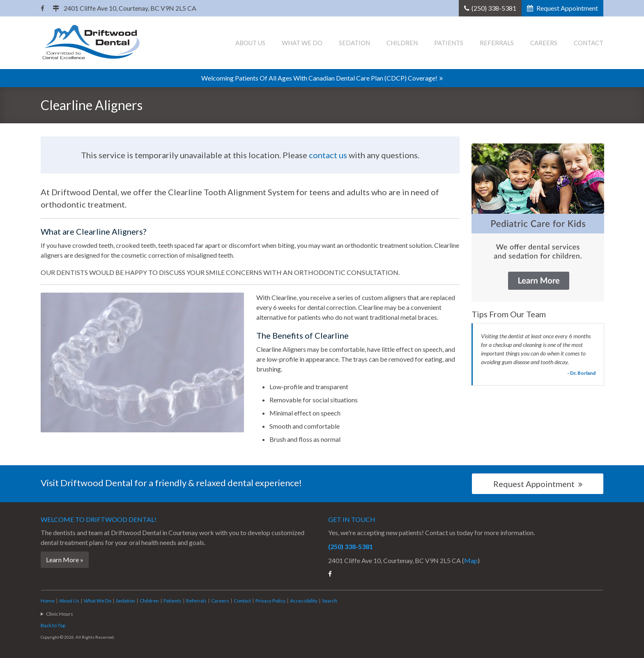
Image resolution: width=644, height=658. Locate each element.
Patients (449, 43)
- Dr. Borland (581, 373)
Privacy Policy (270, 601)
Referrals (497, 43)
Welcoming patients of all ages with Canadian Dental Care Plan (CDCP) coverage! (319, 78)
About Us (250, 43)
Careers (544, 43)
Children (402, 43)
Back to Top (53, 625)
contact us (328, 155)
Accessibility (304, 601)
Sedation (354, 43)
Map (471, 560)
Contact (589, 43)
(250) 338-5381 (494, 8)
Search (330, 601)
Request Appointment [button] (567, 8)
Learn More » (65, 560)
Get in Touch (352, 519)
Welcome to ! (99, 519)
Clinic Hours (60, 614)
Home (48, 601)
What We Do (302, 43)
